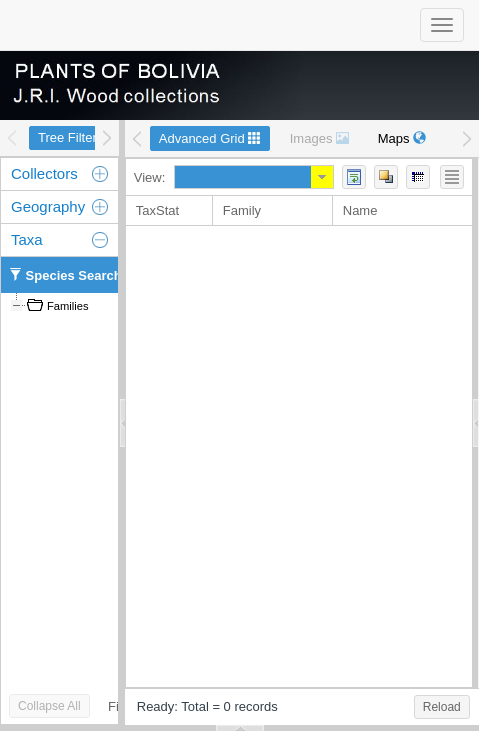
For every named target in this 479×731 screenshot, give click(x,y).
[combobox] (243, 177)
